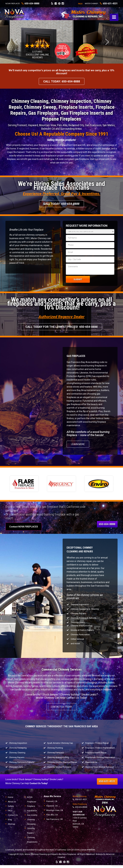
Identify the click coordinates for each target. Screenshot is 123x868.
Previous (16, 45)
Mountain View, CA (55, 813)
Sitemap (11, 827)
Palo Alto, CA (52, 818)
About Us (12, 805)
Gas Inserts (32, 818)
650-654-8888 (80, 810)
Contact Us (13, 818)
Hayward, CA (52, 809)
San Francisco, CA (54, 822)
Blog (10, 822)
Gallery (11, 809)
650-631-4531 (108, 4)
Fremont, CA (52, 804)
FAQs (10, 814)
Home (10, 800)
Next (107, 45)
